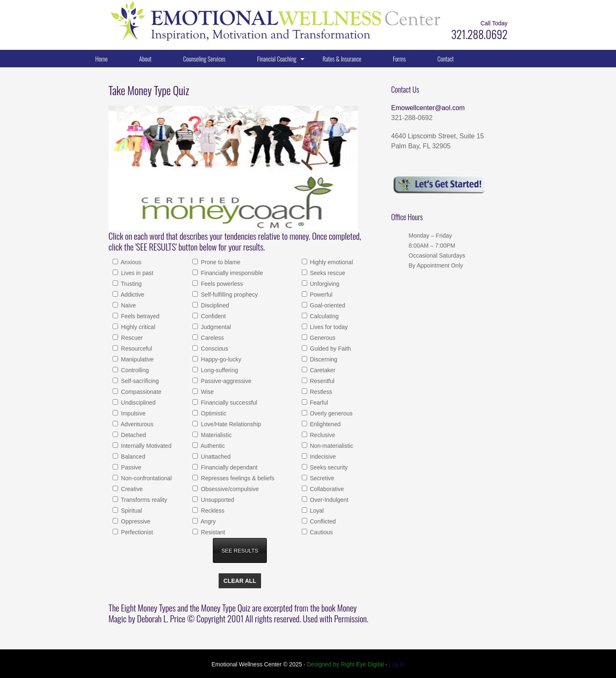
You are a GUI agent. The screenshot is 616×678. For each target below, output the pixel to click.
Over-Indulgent (329, 500)
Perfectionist (136, 532)
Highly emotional (331, 262)
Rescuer (131, 338)
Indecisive (322, 457)
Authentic (212, 446)
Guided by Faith (330, 349)
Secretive (321, 478)
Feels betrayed (139, 316)
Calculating (324, 316)
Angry (207, 521)
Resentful (322, 381)
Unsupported (217, 500)
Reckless (212, 511)
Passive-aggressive (225, 381)
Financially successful (228, 403)
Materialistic (215, 435)
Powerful (320, 295)
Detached (133, 435)
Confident (212, 316)
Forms (399, 59)
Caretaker (322, 370)
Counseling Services (205, 59)
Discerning (323, 359)
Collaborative (326, 489)
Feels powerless (221, 284)
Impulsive (132, 413)
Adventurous (136, 424)
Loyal (316, 511)
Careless (211, 338)
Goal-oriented (327, 305)
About (145, 59)
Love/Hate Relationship (230, 424)
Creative (131, 489)
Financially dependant (228, 467)
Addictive (132, 295)
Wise (206, 392)
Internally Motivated (145, 446)
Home (101, 59)
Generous (322, 338)
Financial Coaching (274, 60)
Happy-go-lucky (220, 359)
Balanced (132, 457)
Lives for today (328, 327)
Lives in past (136, 273)
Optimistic (213, 413)
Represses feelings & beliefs (237, 478)
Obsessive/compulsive (229, 489)
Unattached (215, 457)
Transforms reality (143, 500)
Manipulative (137, 359)
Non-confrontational (145, 478)
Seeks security (328, 467)
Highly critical (137, 327)
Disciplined (214, 305)
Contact (446, 59)
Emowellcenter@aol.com (428, 108)
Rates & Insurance (342, 59)
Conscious (213, 349)
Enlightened (325, 424)
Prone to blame (220, 262)
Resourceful (136, 349)
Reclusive (322, 435)
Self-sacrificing (139, 381)
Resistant (212, 532)
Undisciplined (137, 403)
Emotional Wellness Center (192, 21)
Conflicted (322, 521)
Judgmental (215, 327)
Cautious (321, 532)
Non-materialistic (331, 446)
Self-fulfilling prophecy (228, 295)
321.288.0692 (479, 34)
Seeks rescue (327, 273)
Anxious (130, 262)
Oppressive (135, 521)
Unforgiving (324, 284)
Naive (128, 305)
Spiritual (131, 511)
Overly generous (331, 413)
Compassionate (140, 392)
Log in (397, 664)
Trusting (131, 284)
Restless (320, 392)
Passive (130, 467)
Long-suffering (218, 370)
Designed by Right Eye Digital (346, 664)
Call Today (494, 23)
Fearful (318, 403)
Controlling (134, 370)
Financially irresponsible (231, 273)
